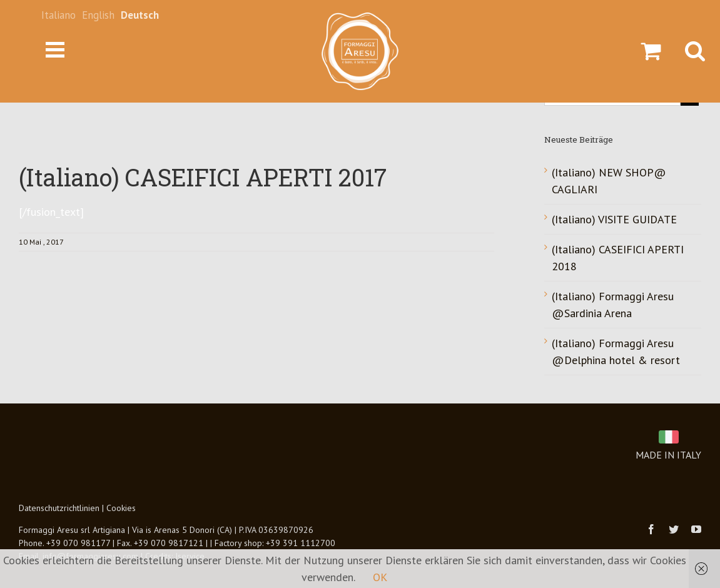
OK (380, 577)
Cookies (121, 508)
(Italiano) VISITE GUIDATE (614, 219)
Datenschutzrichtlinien (59, 508)
